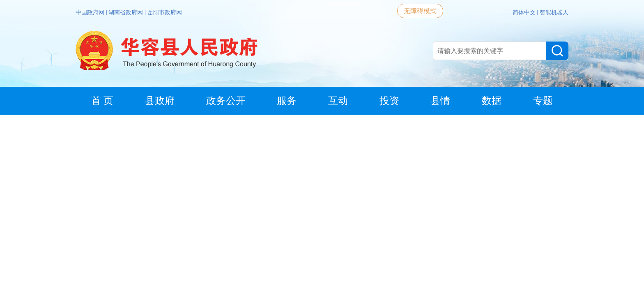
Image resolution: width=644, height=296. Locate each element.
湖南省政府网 (126, 12)
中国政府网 (91, 12)
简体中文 (525, 12)
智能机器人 (554, 12)
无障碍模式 (420, 11)
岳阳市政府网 (165, 12)
